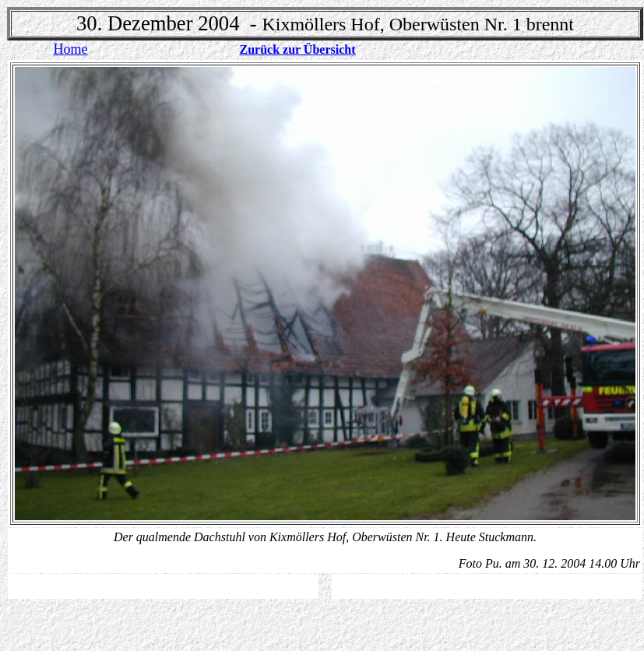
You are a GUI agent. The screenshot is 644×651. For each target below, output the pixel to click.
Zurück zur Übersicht (297, 49)
